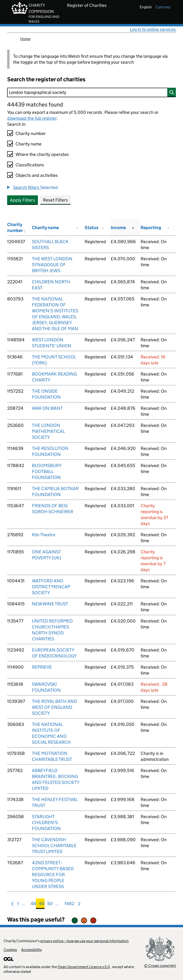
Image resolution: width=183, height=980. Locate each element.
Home (25, 39)
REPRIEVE (42, 667)
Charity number (31, 133)
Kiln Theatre (44, 535)
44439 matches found (35, 104)
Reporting (151, 228)
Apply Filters (23, 200)
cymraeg (163, 7)
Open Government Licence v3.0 (84, 967)
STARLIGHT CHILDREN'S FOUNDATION (46, 823)
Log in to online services (153, 29)
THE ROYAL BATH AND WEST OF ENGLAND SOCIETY (54, 707)
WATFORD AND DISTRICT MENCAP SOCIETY (51, 587)
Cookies (10, 950)
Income (118, 228)
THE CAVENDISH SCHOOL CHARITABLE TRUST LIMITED (54, 846)
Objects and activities (37, 175)
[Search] (91, 92)
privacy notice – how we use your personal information (84, 941)
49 (42, 905)
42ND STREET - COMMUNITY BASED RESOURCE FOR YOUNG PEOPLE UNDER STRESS (53, 875)
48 (33, 905)
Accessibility (31, 950)
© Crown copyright (160, 966)
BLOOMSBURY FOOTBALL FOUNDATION (47, 471)
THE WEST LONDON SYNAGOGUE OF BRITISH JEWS (52, 265)
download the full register (32, 118)
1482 (69, 905)
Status (91, 228)
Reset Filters (55, 200)
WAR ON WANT (47, 408)
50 (50, 905)
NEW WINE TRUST (50, 604)
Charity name (28, 144)
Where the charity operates (42, 154)
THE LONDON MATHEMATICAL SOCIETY (48, 431)
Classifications (30, 165)
